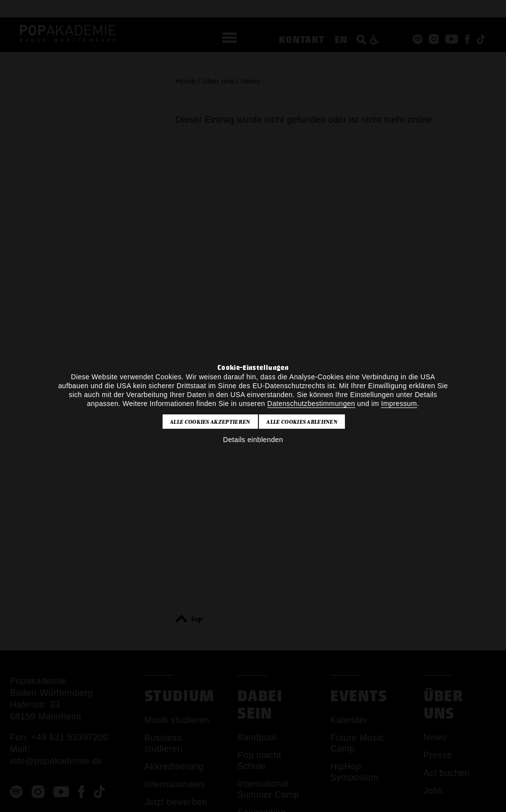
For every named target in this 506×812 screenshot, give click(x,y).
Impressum (399, 404)
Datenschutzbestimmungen (311, 404)
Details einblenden (253, 440)
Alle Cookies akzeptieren (210, 422)
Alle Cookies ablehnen (302, 422)
